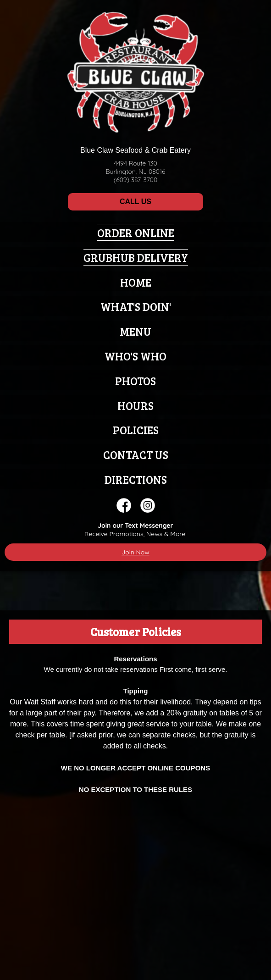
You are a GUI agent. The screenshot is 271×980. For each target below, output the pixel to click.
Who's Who (135, 356)
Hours (135, 406)
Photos (135, 381)
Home (136, 282)
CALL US (135, 202)
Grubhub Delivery (136, 257)
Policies (136, 430)
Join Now (135, 552)
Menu (135, 331)
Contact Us (136, 455)
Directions (136, 479)
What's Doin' (136, 307)
